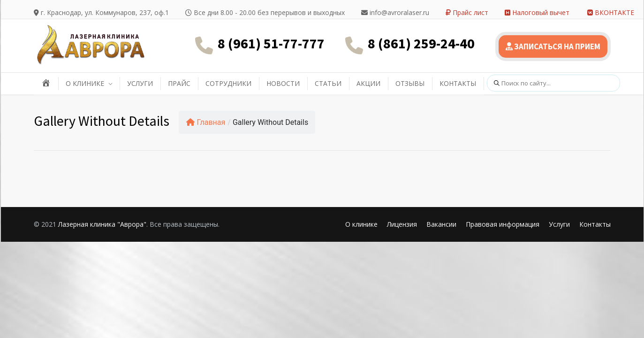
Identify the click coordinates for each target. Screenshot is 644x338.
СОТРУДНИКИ (228, 83)
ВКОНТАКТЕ (611, 12)
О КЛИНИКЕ (85, 83)
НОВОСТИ (283, 83)
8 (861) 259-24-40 (421, 43)
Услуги (559, 224)
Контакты (595, 224)
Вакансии (441, 224)
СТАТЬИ (328, 83)
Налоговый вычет (537, 12)
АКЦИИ (368, 83)
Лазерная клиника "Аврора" (102, 224)
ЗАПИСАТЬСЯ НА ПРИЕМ (553, 46)
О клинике (361, 224)
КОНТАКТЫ (458, 83)
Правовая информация (503, 224)
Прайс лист (467, 12)
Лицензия (402, 224)
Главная (206, 122)
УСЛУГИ (140, 83)
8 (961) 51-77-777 (271, 43)
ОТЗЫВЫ (410, 83)
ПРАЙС (179, 83)
